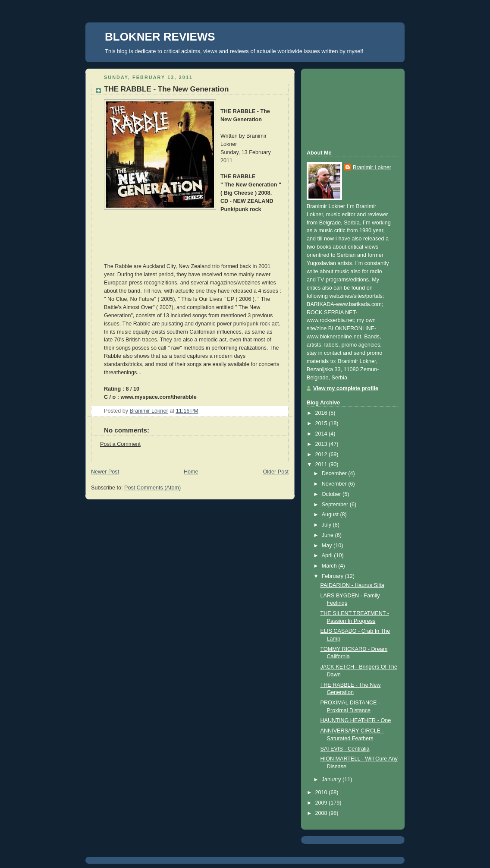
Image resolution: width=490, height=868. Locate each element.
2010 (322, 792)
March (330, 566)
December (335, 473)
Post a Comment (120, 444)
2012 (322, 455)
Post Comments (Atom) (152, 488)
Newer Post (105, 472)
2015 (322, 423)
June (328, 535)
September (336, 505)
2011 (322, 464)
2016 (322, 413)
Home (191, 472)
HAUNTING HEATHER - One (356, 720)
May (328, 546)
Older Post (276, 472)
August (331, 514)
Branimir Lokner (372, 167)
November (335, 484)
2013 (322, 444)
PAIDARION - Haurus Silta (352, 585)
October (332, 494)
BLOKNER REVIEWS (160, 37)
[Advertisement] (346, 108)
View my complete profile (346, 388)
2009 (322, 803)
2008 (322, 813)
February (333, 576)
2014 (322, 434)
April (328, 556)
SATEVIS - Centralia (345, 749)
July (327, 525)
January (332, 780)
